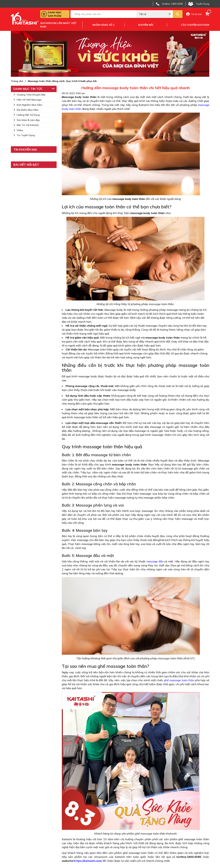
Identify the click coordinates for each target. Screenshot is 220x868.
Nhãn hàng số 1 (103, 25)
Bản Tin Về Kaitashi (26, 125)
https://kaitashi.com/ (88, 861)
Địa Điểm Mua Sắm (26, 110)
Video (18, 130)
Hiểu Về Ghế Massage (27, 100)
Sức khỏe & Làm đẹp (27, 120)
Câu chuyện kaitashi (195, 25)
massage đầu (155, 561)
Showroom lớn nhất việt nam (58, 25)
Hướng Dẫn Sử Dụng (27, 115)
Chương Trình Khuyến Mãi (29, 95)
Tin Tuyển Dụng (24, 135)
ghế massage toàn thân (179, 680)
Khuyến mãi (146, 25)
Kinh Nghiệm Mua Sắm (28, 105)
